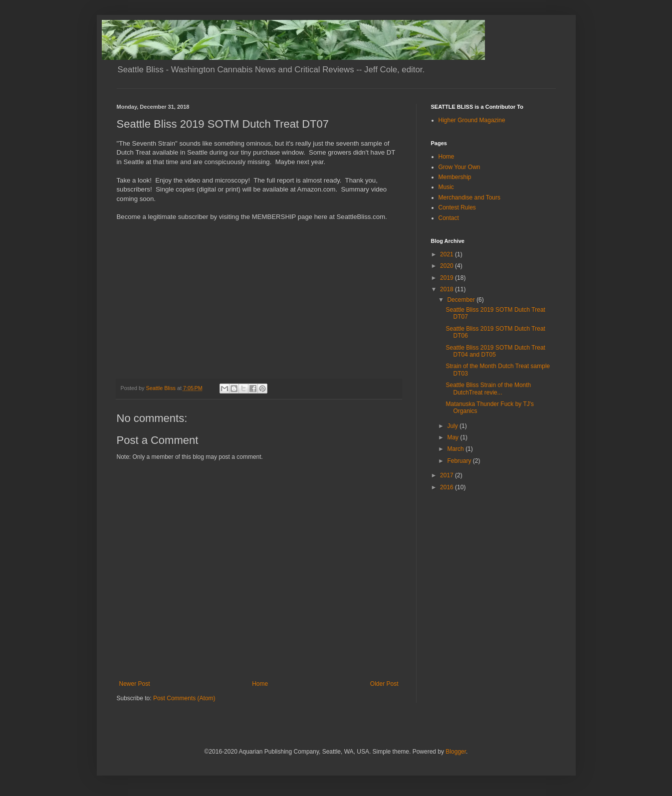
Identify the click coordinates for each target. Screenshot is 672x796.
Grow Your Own (459, 167)
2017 (448, 475)
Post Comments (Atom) (184, 698)
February (460, 461)
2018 (448, 289)
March (456, 449)
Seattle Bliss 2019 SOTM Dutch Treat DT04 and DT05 (495, 351)
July (453, 426)
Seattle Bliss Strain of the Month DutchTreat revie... (488, 389)
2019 (448, 278)
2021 (448, 254)
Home (260, 684)
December (462, 300)
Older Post (384, 684)
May (453, 437)
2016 (448, 487)
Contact (449, 218)
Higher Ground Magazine (472, 120)
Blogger (456, 752)
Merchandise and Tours (470, 198)
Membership (455, 177)
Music (446, 187)
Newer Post (135, 684)
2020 (448, 266)
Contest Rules (457, 207)
